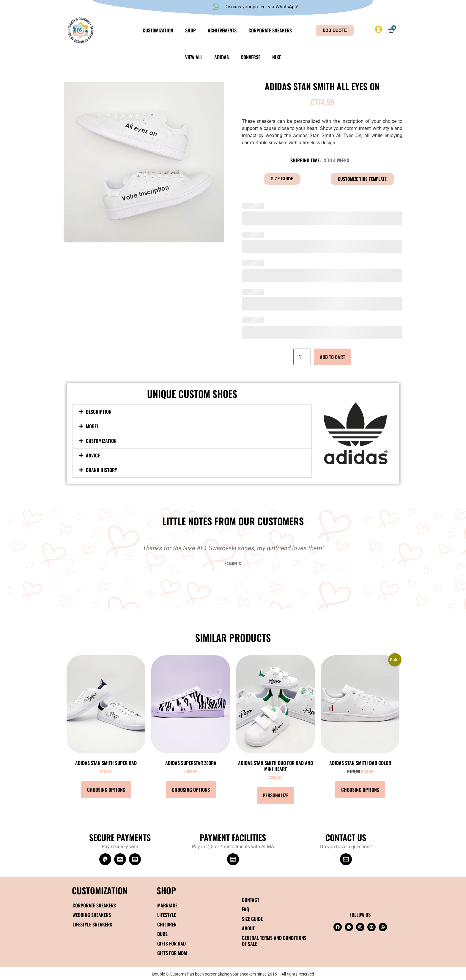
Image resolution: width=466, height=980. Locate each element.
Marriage (167, 905)
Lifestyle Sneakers (92, 924)
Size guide (252, 919)
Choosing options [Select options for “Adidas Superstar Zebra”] (191, 790)
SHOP (166, 890)
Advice (93, 455)
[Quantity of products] (302, 357)
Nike (277, 57)
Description (99, 412)
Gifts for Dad (171, 943)
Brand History (101, 470)
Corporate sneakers (270, 30)
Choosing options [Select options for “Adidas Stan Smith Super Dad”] (106, 790)
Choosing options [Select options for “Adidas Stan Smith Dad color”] (360, 790)
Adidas (222, 57)
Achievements (222, 30)
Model (92, 426)
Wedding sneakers (92, 915)
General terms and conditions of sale (274, 941)
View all (194, 57)
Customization (158, 30)
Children (167, 924)
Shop (191, 30)
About (248, 928)
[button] (192, 412)
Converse (251, 57)
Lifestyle (167, 915)
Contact (251, 900)
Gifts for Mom (172, 953)
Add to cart (332, 357)
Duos (162, 934)
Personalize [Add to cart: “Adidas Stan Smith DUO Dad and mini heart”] (275, 795)
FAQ (245, 909)
